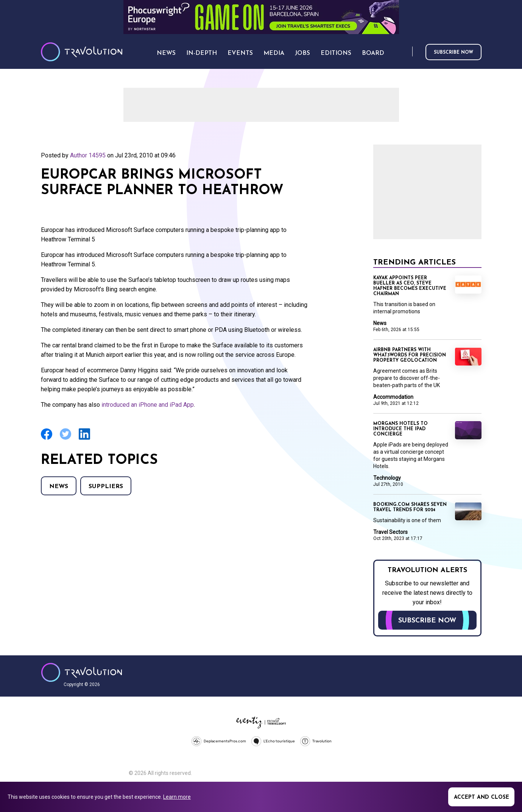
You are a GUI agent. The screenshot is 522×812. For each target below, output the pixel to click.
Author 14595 (88, 155)
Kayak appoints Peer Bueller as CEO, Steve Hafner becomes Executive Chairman (410, 286)
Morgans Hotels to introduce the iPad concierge (400, 429)
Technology (387, 478)
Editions (336, 53)
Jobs (302, 53)
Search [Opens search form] (405, 52)
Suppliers (106, 487)
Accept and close (481, 797)
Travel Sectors (390, 532)
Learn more (177, 797)
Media (274, 53)
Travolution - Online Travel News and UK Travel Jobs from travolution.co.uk (82, 672)
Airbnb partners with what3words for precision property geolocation (410, 355)
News (59, 487)
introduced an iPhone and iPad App (148, 405)
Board (373, 53)
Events (240, 53)
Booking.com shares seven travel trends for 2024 (410, 507)
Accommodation (393, 397)
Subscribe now (453, 53)
